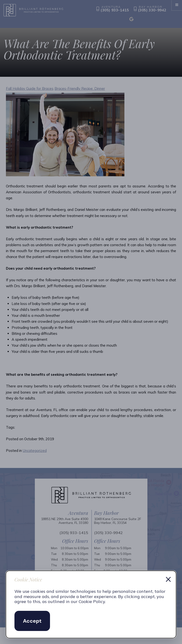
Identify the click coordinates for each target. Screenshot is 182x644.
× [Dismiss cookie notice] (168, 579)
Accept (32, 621)
